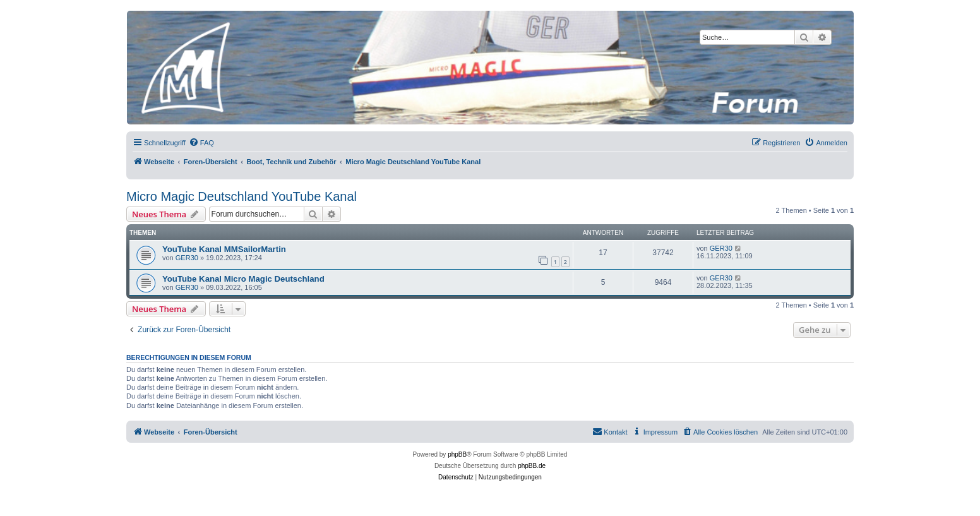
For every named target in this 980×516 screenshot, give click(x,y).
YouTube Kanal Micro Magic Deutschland (243, 279)
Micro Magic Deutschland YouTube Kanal (242, 196)
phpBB (457, 454)
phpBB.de (532, 466)
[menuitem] (201, 143)
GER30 (187, 258)
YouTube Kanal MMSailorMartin (224, 249)
